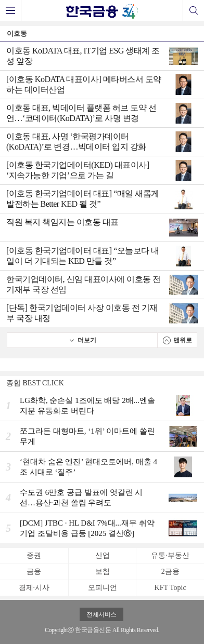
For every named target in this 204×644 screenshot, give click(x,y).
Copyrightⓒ (59, 630)
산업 (103, 555)
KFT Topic (170, 588)
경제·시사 (34, 588)
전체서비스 (101, 614)
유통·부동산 (170, 555)
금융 (34, 572)
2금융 (170, 572)
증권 (34, 555)
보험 (103, 572)
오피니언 (103, 588)
